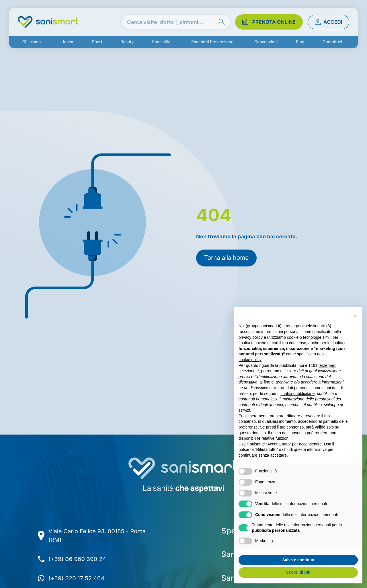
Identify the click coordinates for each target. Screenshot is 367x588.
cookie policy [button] (250, 360)
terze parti (327, 365)
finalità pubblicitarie (297, 394)
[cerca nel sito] (176, 22)
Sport (97, 42)
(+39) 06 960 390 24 (77, 559)
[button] (355, 316)
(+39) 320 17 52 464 (77, 578)
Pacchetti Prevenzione (212, 42)
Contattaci (332, 42)
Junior (68, 42)
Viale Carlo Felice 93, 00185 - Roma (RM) (97, 535)
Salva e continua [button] (298, 560)
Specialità (161, 42)
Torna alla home (226, 258)
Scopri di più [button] (298, 572)
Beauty (127, 42)
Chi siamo (32, 42)
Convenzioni (266, 42)
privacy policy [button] (251, 337)
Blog (300, 42)
